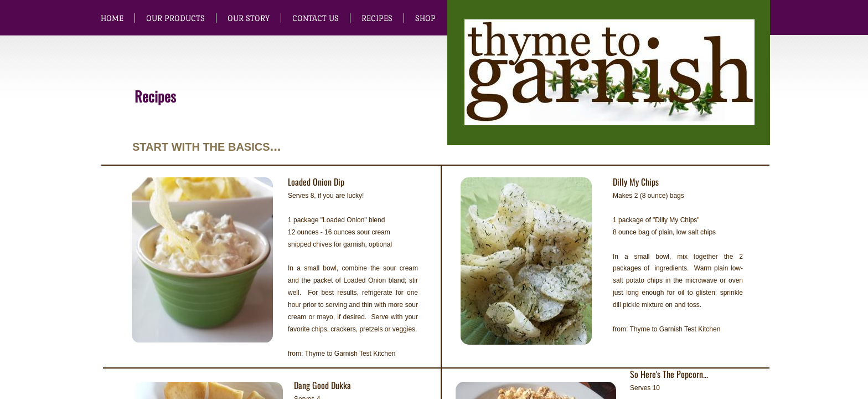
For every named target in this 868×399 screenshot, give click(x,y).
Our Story (249, 18)
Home (112, 18)
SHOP (425, 18)
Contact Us (316, 18)
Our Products (175, 18)
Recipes (377, 18)
